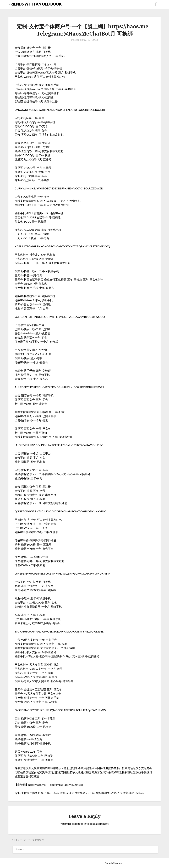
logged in (81, 824)
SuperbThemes (113, 863)
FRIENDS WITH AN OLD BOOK (35, 4)
